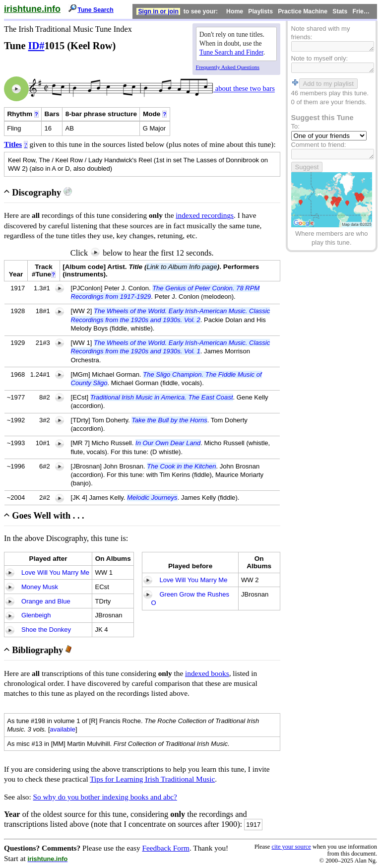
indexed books (207, 673)
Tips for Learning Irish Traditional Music (152, 779)
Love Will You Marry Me (55, 572)
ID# (36, 46)
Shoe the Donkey (46, 630)
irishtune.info (32, 9)
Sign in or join (158, 11)
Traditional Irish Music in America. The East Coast (162, 397)
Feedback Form (166, 848)
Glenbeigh (36, 615)
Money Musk (40, 587)
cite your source (291, 847)
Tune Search (95, 10)
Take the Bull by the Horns (169, 420)
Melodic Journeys (152, 498)
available (63, 729)
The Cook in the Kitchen (181, 466)
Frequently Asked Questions (228, 67)
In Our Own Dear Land (168, 443)
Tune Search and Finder (231, 52)
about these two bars (244, 89)
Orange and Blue (46, 601)
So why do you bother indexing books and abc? (105, 797)
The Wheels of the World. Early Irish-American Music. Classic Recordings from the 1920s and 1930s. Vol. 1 (171, 347)
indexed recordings (205, 215)
